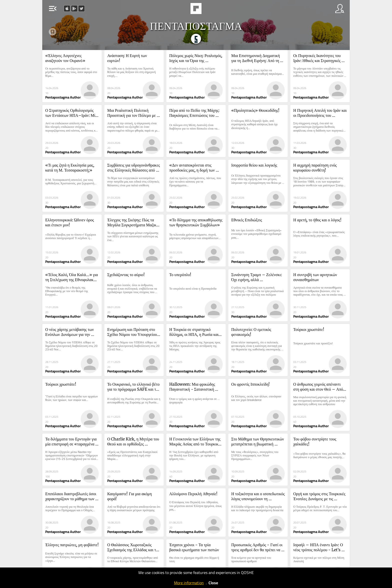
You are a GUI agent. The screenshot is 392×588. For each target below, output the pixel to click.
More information (189, 583)
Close (213, 583)
